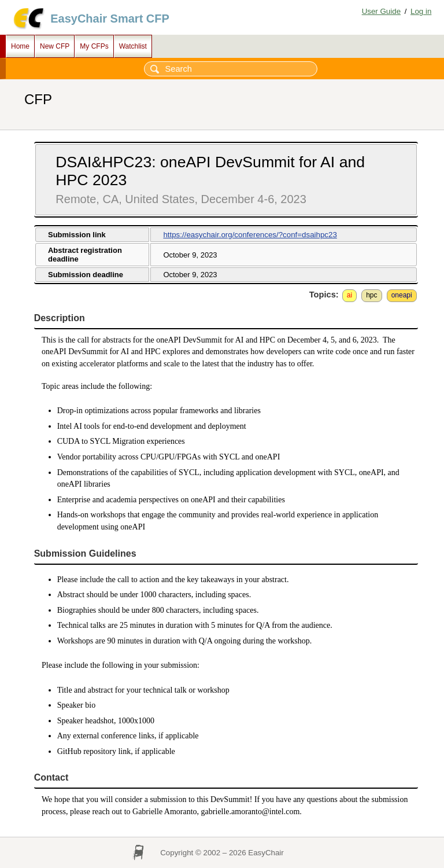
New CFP (55, 46)
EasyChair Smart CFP (110, 19)
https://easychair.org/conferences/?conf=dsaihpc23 (250, 235)
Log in (421, 11)
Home (20, 46)
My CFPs (94, 46)
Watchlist (133, 46)
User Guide (381, 11)
